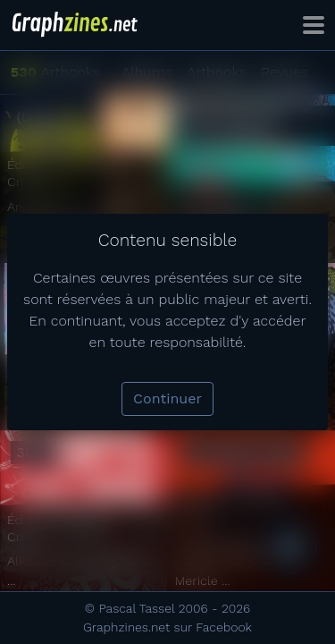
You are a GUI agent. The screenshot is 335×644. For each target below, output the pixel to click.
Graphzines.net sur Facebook (167, 627)
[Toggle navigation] (314, 25)
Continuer (167, 398)
